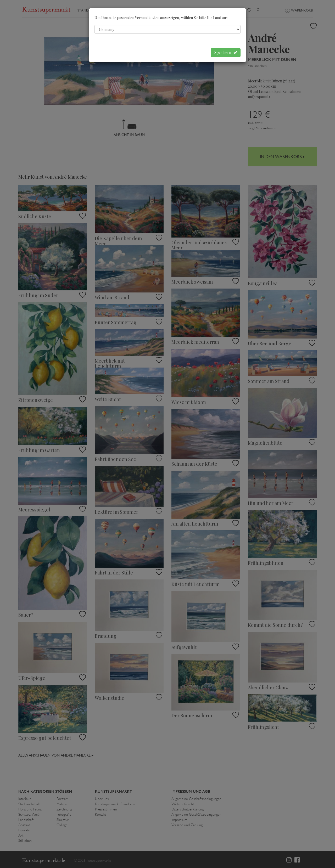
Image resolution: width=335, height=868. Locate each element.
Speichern (226, 52)
